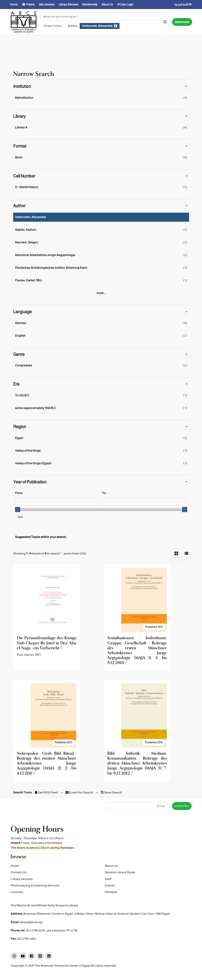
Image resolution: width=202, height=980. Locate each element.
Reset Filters (53, 26)
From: (19, 493)
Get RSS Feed (46, 792)
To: (104, 493)
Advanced (182, 22)
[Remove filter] (116, 26)
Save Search (111, 792)
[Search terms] (104, 16)
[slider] (18, 510)
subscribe (182, 806)
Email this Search (80, 792)
